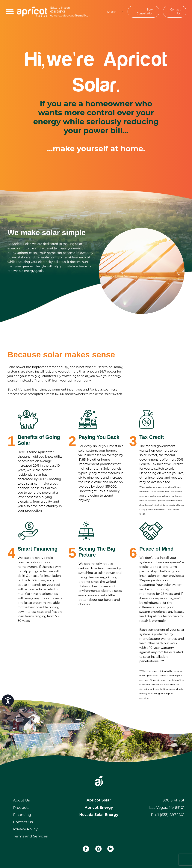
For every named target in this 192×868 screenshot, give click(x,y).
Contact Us (175, 12)
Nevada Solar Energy (99, 815)
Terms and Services (30, 836)
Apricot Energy (99, 807)
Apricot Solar (99, 800)
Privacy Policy (25, 829)
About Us (21, 800)
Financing (22, 815)
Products (21, 807)
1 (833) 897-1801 (171, 815)
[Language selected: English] (113, 12)
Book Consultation (145, 12)
